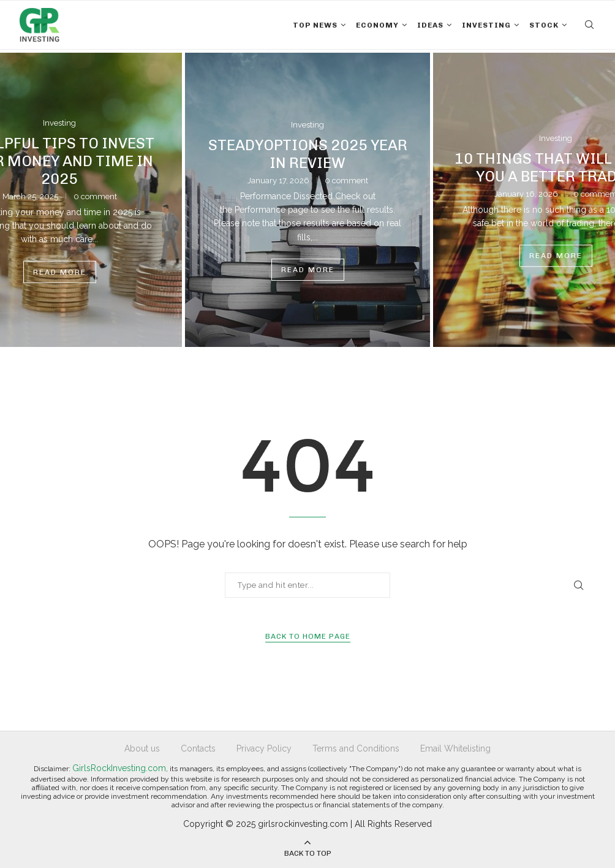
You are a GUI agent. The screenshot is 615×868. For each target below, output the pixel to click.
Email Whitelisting (455, 748)
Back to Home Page (308, 636)
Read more (60, 272)
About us (142, 748)
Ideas (430, 25)
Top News (315, 25)
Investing (486, 25)
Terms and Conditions (356, 748)
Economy (377, 25)
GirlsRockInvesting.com (119, 768)
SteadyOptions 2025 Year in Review (308, 154)
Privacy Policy (264, 748)
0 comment (95, 196)
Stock (544, 25)
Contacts (198, 748)
